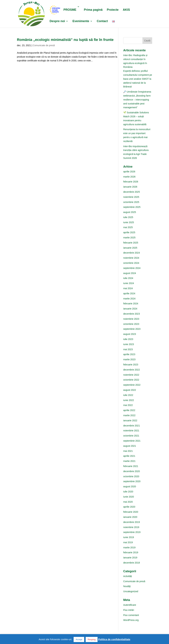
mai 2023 (128, 349)
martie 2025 (129, 238)
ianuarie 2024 (130, 309)
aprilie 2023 (129, 354)
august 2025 (130, 212)
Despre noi (57, 21)
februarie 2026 (131, 182)
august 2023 (130, 334)
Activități (128, 576)
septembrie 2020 (132, 481)
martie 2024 (129, 299)
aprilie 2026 (129, 172)
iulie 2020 (128, 492)
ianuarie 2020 (130, 517)
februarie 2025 (131, 243)
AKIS (126, 10)
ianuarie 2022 (130, 420)
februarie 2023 (131, 365)
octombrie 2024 (131, 263)
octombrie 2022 (131, 380)
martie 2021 (129, 461)
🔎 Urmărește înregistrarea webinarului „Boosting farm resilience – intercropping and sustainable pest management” (137, 100)
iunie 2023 (129, 344)
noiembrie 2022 (131, 375)
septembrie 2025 (132, 207)
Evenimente (81, 21)
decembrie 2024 (132, 253)
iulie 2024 (128, 278)
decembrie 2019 (132, 522)
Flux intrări (129, 610)
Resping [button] (92, 639)
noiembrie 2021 (131, 431)
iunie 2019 (129, 537)
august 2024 (130, 273)
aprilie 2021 (129, 456)
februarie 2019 (131, 552)
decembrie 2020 (132, 471)
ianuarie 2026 (130, 187)
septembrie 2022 (132, 385)
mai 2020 (128, 502)
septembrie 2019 (132, 532)
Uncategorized (131, 591)
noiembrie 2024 (131, 258)
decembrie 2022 (132, 370)
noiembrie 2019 (131, 527)
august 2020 (130, 486)
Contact (102, 21)
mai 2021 (128, 451)
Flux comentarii (131, 615)
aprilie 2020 (129, 507)
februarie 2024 (131, 304)
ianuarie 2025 (130, 248)
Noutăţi (127, 586)
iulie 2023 (128, 339)
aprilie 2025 (129, 232)
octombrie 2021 (131, 436)
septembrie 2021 (132, 441)
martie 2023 (129, 359)
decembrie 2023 (132, 314)
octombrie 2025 (131, 202)
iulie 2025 (128, 217)
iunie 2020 (129, 497)
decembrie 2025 (132, 192)
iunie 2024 (129, 283)
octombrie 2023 (131, 324)
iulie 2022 (128, 395)
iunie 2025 (129, 222)
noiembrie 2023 (131, 319)
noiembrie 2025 (131, 197)
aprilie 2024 (129, 293)
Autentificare (130, 605)
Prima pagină (93, 10)
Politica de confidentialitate (114, 639)
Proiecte (113, 10)
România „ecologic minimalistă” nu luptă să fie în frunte (65, 40)
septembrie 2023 (132, 329)
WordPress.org (131, 620)
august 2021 (130, 446)
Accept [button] (79, 639)
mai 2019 (128, 542)
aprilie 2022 (129, 410)
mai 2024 (128, 288)
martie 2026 (129, 177)
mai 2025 (128, 227)
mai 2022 (128, 405)
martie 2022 (129, 415)
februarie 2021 (131, 466)
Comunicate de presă (44, 45)
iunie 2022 (129, 400)
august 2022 (130, 390)
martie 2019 (129, 547)
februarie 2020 (131, 512)
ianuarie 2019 (130, 558)
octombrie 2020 (131, 476)
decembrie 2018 (132, 563)
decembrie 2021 (132, 426)
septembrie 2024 (132, 268)
